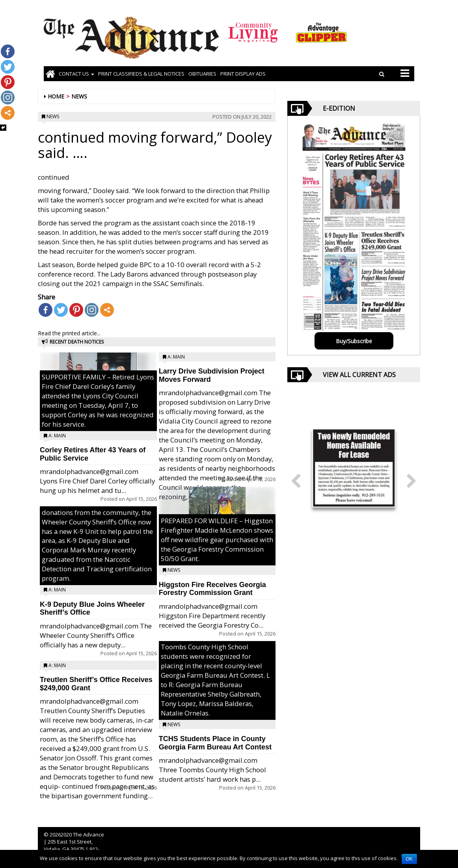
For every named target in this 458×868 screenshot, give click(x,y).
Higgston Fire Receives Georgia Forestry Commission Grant (212, 589)
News (79, 96)
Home (56, 96)
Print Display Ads (243, 74)
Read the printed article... (69, 333)
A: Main (57, 436)
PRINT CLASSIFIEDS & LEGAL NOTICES (141, 74)
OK (409, 859)
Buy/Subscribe (354, 341)
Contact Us (76, 74)
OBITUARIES (202, 74)
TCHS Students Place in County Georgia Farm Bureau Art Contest (215, 743)
